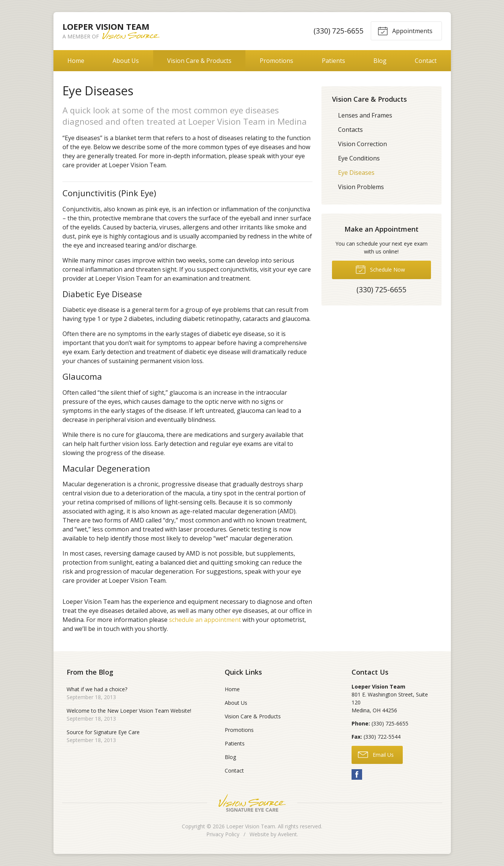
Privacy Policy (223, 834)
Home (76, 61)
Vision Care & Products (199, 61)
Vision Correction (362, 144)
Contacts (350, 130)
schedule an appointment (205, 620)
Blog (380, 61)
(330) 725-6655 (338, 31)
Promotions (276, 61)
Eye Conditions (359, 158)
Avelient (287, 834)
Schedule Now (380, 269)
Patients (333, 61)
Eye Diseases (356, 173)
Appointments (405, 31)
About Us (126, 61)
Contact (426, 61)
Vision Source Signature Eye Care (252, 803)
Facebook (357, 774)
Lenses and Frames (365, 115)
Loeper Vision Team (251, 826)
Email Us (376, 754)
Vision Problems (361, 187)
